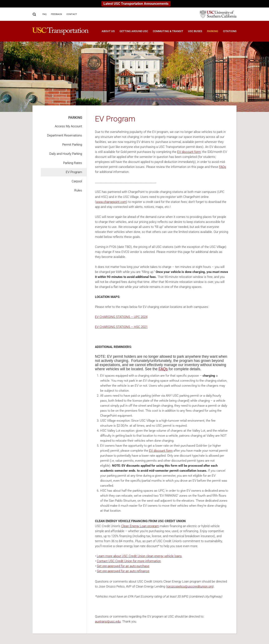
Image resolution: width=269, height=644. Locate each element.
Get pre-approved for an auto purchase (123, 566)
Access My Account (68, 126)
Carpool (77, 181)
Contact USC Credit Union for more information (129, 561)
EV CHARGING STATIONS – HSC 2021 (121, 327)
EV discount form (189, 152)
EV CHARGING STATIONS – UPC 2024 (121, 317)
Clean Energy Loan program (140, 526)
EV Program (74, 172)
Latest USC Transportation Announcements (136, 4)
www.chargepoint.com (111, 202)
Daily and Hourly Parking (66, 154)
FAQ (45, 14)
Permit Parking (72, 145)
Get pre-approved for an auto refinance (123, 571)
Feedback (57, 14)
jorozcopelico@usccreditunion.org (190, 586)
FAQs (223, 167)
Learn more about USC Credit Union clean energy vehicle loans (139, 556)
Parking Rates (73, 163)
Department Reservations (65, 135)
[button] (106, 34)
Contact (72, 14)
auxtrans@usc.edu (108, 621)
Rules (78, 190)
